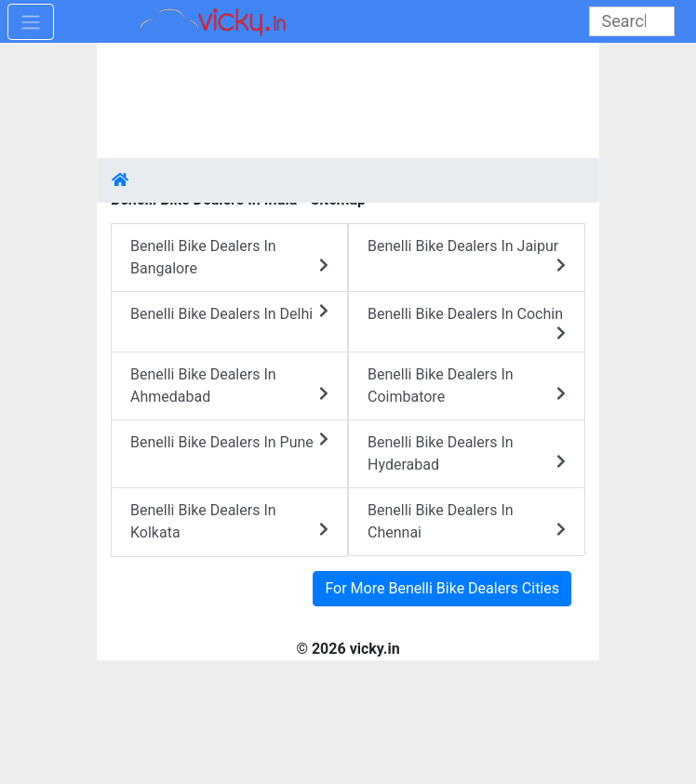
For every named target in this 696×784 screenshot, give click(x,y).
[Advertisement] (348, 102)
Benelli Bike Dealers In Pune (229, 441)
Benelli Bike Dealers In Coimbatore (467, 385)
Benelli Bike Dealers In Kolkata (229, 521)
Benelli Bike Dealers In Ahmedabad (229, 385)
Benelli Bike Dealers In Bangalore (229, 257)
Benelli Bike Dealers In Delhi (229, 313)
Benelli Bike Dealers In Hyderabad (467, 453)
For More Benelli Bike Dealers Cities (442, 588)
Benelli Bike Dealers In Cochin (467, 323)
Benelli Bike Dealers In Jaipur (467, 255)
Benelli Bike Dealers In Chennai (467, 521)
